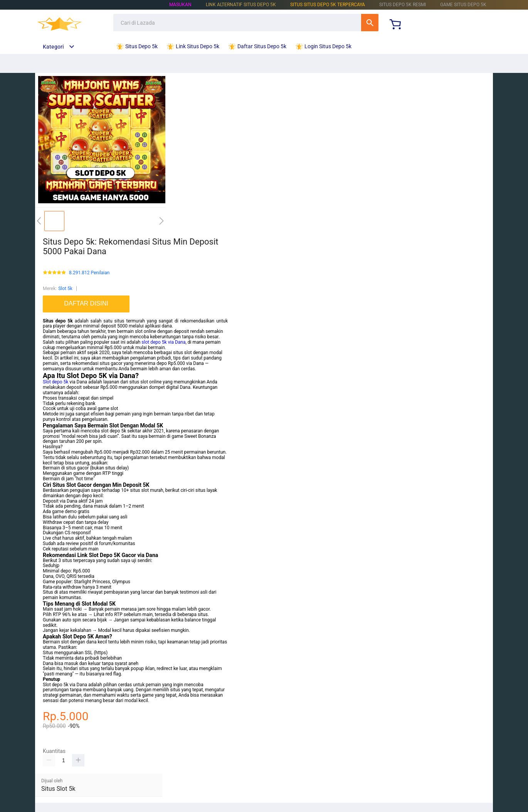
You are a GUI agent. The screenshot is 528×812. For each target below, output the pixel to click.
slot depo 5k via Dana (163, 342)
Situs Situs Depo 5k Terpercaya (328, 5)
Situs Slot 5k (58, 789)
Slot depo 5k (55, 382)
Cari (370, 23)
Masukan (180, 5)
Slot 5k (65, 289)
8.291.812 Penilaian (89, 273)
